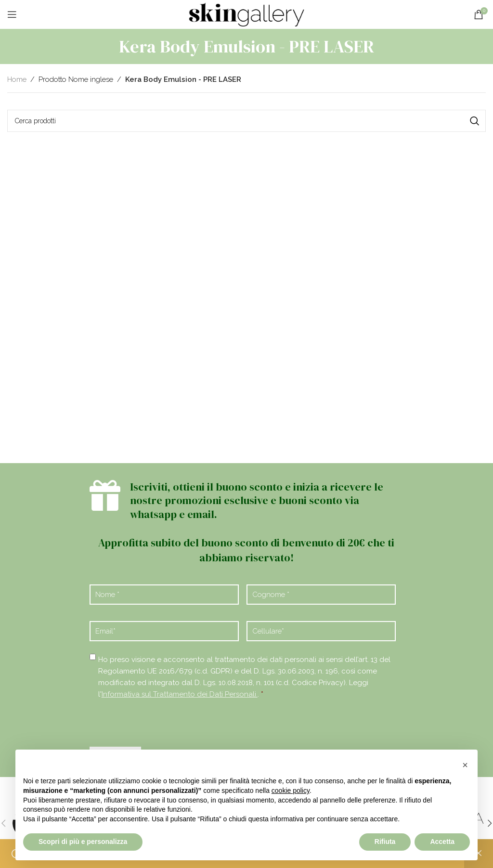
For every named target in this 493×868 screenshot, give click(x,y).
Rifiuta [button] (385, 842)
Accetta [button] (442, 842)
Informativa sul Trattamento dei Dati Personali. (180, 694)
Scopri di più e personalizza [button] (83, 842)
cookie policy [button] (291, 790)
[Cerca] (246, 121)
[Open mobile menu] (12, 14)
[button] (465, 765)
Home (17, 79)
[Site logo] (246, 14)
